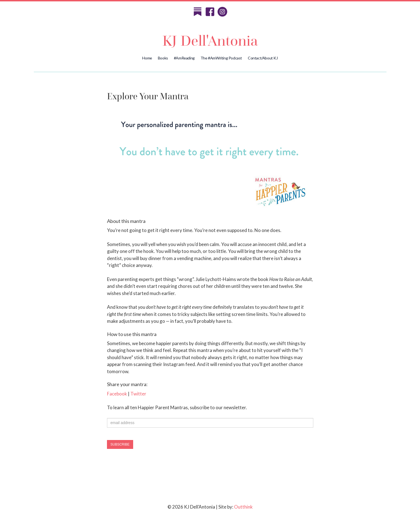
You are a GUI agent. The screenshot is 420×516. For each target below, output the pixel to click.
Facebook (117, 394)
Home (147, 58)
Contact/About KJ (263, 58)
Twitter (138, 394)
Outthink (243, 507)
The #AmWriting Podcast (221, 58)
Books (163, 58)
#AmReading (184, 58)
